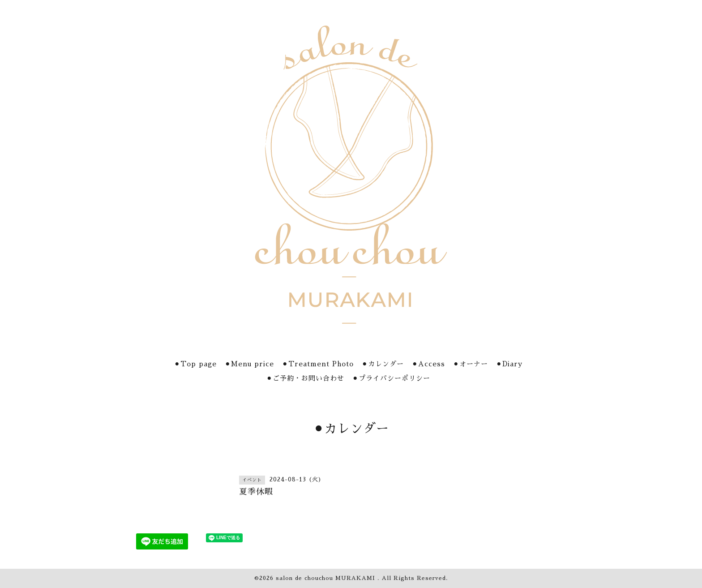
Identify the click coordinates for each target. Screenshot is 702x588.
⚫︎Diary (509, 364)
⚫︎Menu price (249, 364)
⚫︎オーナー (471, 364)
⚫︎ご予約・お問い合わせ (305, 378)
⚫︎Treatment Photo (318, 364)
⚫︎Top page (195, 364)
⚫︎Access (428, 364)
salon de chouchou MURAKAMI (327, 578)
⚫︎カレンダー (383, 364)
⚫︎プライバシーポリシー (391, 378)
